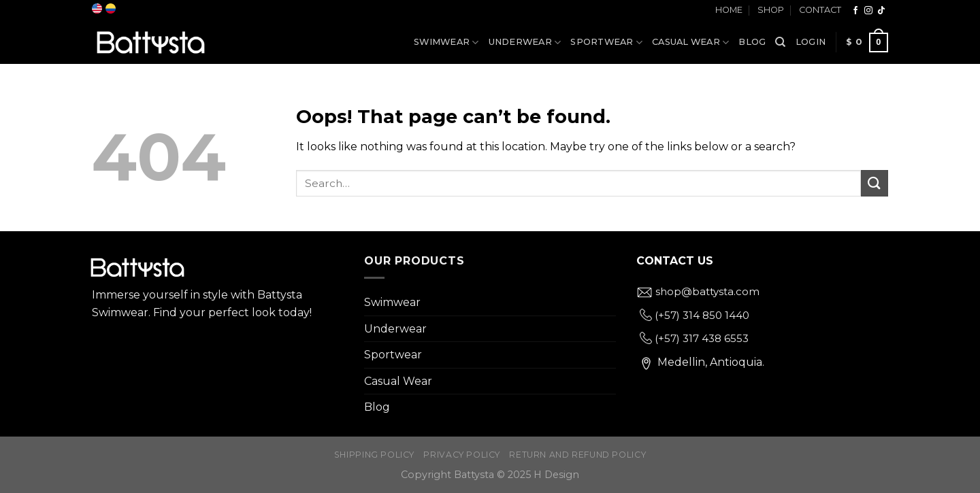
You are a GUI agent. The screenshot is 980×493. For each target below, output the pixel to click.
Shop (771, 10)
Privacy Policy (462, 455)
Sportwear (606, 42)
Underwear (525, 42)
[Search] (780, 42)
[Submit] (875, 183)
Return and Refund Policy (577, 455)
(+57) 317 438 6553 (694, 338)
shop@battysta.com (698, 291)
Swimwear (446, 42)
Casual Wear (690, 42)
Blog (752, 42)
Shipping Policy (374, 455)
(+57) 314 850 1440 (695, 315)
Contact (820, 10)
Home (729, 10)
